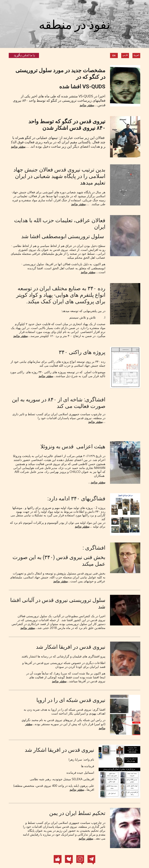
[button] (146, 4)
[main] (74, 25)
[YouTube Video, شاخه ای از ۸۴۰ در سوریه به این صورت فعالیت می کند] (125, 415)
